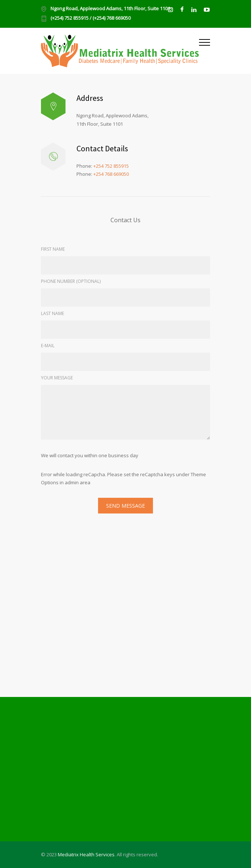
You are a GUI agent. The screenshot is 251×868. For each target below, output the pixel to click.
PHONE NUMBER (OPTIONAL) (71, 281)
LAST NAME (53, 313)
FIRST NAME (53, 249)
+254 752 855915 (111, 166)
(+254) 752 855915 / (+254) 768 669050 (91, 18)
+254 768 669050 (111, 174)
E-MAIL (48, 346)
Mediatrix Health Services (86, 854)
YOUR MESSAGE (57, 378)
